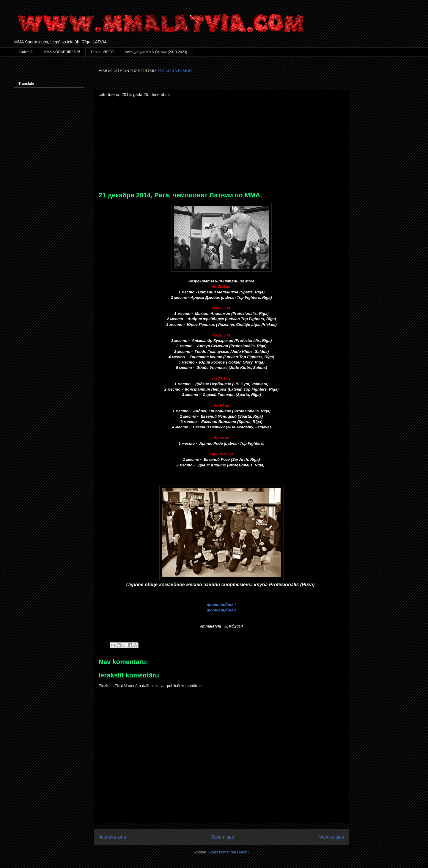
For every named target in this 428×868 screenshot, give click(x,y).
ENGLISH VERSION (175, 71)
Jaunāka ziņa (112, 837)
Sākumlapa (223, 837)
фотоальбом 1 (222, 605)
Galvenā (26, 52)
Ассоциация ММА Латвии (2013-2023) (156, 52)
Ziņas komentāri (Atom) (229, 852)
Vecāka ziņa (332, 837)
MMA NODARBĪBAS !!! (62, 52)
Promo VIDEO (102, 52)
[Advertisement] (221, 147)
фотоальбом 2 (222, 610)
